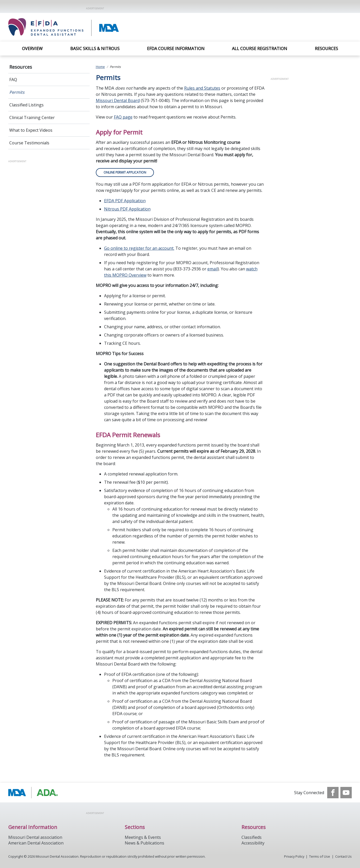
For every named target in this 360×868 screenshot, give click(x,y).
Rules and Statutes (202, 88)
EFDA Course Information (176, 49)
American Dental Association (36, 843)
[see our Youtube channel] (346, 793)
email (213, 269)
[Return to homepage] (82, 27)
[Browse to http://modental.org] (34, 793)
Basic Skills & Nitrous (95, 49)
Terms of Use (320, 856)
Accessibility (253, 843)
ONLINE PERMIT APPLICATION (125, 172)
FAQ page (123, 117)
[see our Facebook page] (333, 793)
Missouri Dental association (35, 837)
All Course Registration (260, 49)
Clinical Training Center (32, 118)
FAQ (13, 80)
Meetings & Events (143, 837)
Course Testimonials (29, 143)
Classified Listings (26, 105)
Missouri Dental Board (118, 100)
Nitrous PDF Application (127, 209)
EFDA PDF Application (125, 201)
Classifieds (252, 837)
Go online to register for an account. (139, 248)
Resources (326, 49)
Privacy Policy (294, 856)
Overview (32, 49)
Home (100, 67)
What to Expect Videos (31, 130)
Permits (17, 92)
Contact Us (343, 856)
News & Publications (144, 843)
